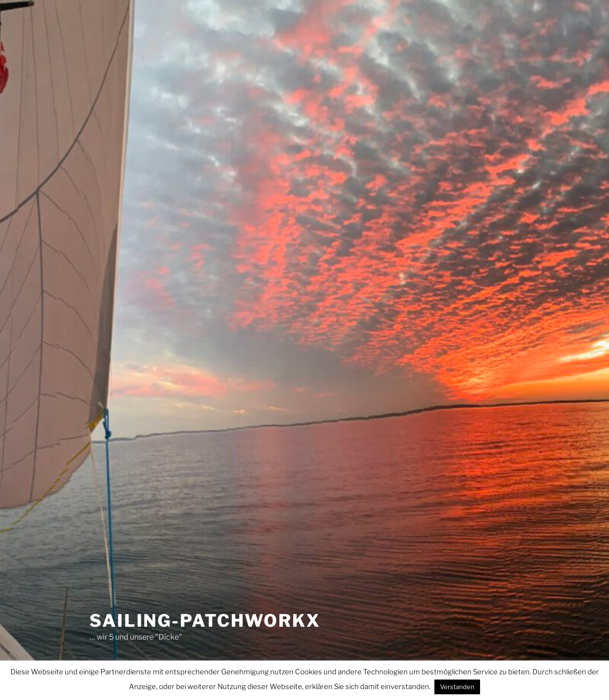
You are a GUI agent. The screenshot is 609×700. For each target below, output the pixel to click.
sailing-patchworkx (205, 621)
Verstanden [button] (457, 687)
